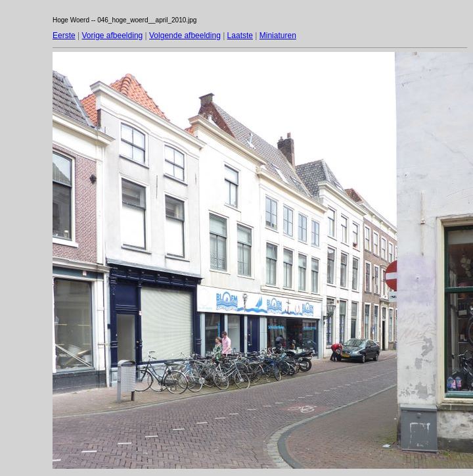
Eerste (64, 36)
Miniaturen (278, 36)
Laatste (240, 36)
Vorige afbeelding (112, 36)
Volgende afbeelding (185, 36)
